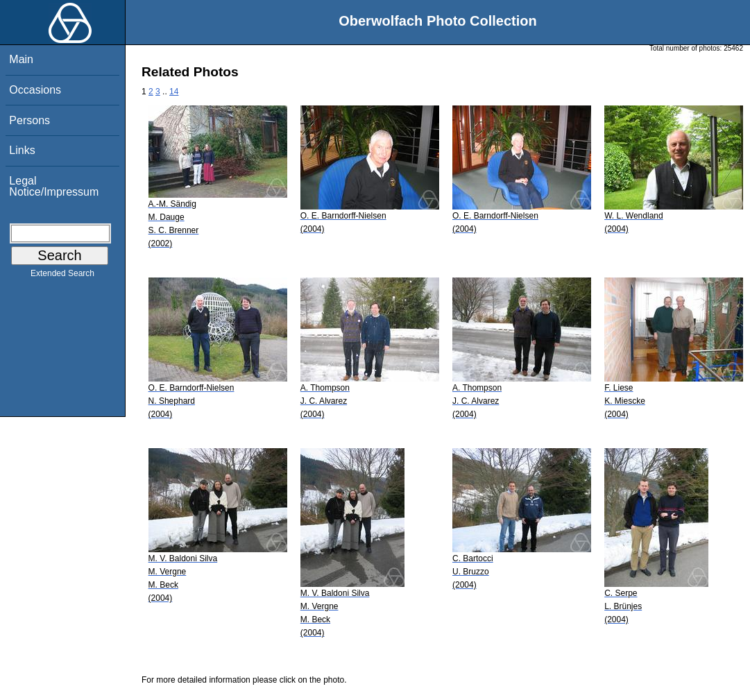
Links (22, 150)
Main (21, 59)
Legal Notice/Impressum (54, 186)
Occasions (35, 90)
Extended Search (62, 276)
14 (174, 92)
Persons (29, 120)
